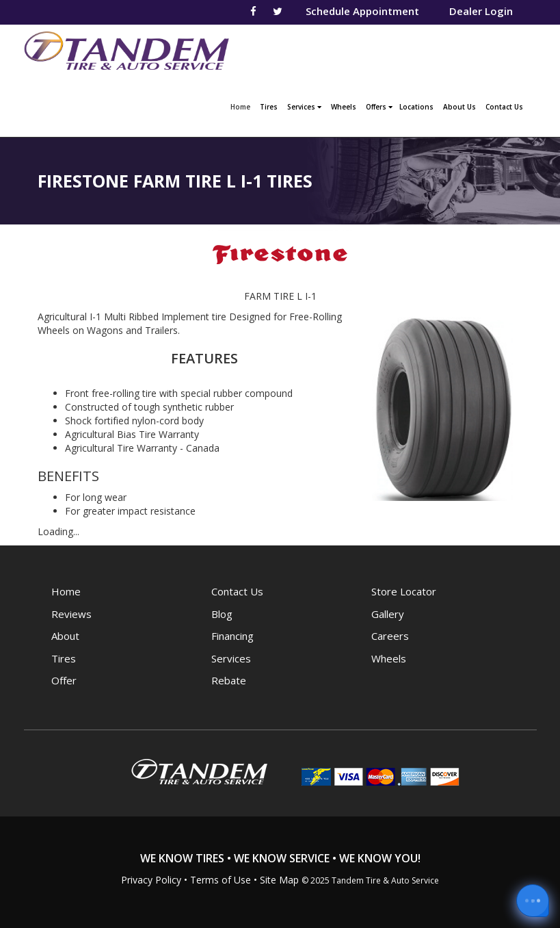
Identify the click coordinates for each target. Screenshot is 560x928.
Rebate (229, 680)
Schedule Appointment (362, 11)
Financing (232, 636)
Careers (390, 636)
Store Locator (404, 591)
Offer (64, 680)
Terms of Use (221, 880)
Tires (269, 107)
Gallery (388, 614)
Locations (416, 107)
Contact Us (504, 107)
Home (242, 105)
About (65, 636)
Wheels (344, 107)
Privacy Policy (151, 880)
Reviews (71, 614)
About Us (459, 107)
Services (304, 107)
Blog (222, 614)
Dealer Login (481, 11)
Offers (379, 107)
